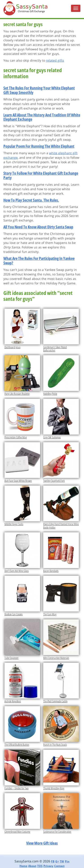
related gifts (55, 60)
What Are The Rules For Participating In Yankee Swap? (39, 261)
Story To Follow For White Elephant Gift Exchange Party (41, 175)
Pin (67, 861)
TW (62, 861)
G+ (57, 861)
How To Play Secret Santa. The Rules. (31, 200)
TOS (40, 866)
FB (53, 861)
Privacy (48, 866)
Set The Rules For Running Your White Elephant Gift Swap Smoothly (39, 90)
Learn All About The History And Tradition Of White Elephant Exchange (42, 117)
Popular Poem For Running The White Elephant (39, 146)
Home (23, 866)
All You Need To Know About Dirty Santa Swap (38, 227)
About (32, 866)
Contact (59, 866)
